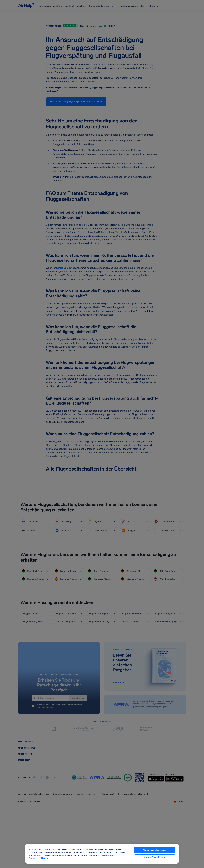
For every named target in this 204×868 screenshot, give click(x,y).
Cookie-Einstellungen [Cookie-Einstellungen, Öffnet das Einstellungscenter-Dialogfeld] (154, 857)
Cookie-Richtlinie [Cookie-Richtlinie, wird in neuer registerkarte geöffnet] (106, 855)
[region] (102, 854)
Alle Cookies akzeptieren (155, 850)
